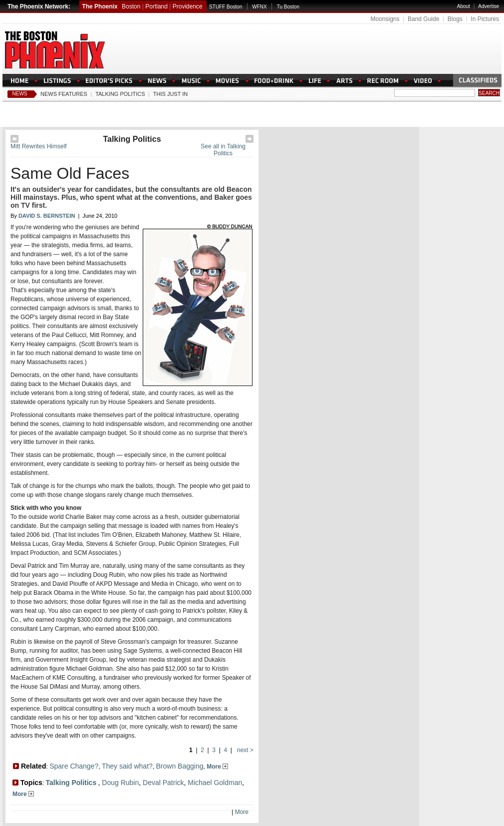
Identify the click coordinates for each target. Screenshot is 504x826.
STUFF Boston (226, 7)
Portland (156, 6)
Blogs (455, 19)
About (464, 6)
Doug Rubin (120, 783)
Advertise (489, 6)
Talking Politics (120, 94)
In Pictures (485, 19)
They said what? (127, 766)
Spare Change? (74, 766)
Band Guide (423, 19)
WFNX (259, 7)
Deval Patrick (163, 783)
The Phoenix (100, 6)
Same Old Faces (70, 173)
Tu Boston (288, 7)
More (217, 767)
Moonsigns (385, 19)
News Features (64, 94)
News (20, 94)
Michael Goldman (215, 783)
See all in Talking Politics (223, 150)
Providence (188, 6)
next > (245, 750)
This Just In (170, 94)
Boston (131, 6)
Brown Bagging (180, 766)
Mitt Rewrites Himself (39, 146)
